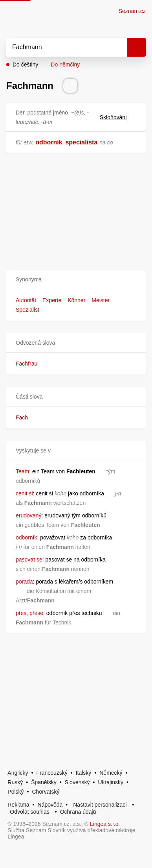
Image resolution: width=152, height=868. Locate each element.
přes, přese (29, 613)
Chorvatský (46, 792)
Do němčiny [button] (65, 65)
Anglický (18, 773)
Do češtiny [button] (25, 65)
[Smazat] (91, 47)
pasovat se (29, 560)
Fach (22, 417)
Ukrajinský (111, 782)
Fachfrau (27, 364)
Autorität (26, 300)
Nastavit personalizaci (100, 805)
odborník (49, 142)
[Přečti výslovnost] (70, 86)
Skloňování (118, 117)
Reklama (18, 805)
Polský (16, 792)
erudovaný (28, 515)
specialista (81, 142)
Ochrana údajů (78, 812)
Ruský (15, 782)
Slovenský (77, 782)
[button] (76, 280)
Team (22, 471)
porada (24, 582)
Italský (84, 773)
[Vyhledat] (44, 47)
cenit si (24, 493)
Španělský (44, 782)
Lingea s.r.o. (105, 824)
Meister (101, 300)
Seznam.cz (132, 11)
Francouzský (52, 773)
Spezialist (27, 310)
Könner (76, 300)
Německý (111, 773)
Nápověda (50, 805)
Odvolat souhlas (29, 812)
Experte (52, 300)
